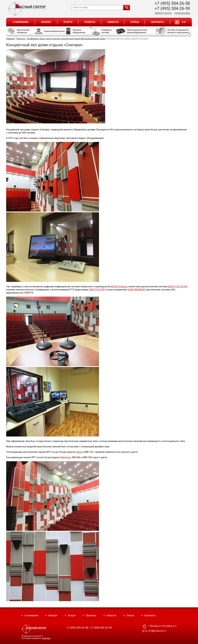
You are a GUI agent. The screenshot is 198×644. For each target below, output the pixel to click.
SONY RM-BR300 (136, 290)
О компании (20, 22)
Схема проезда (182, 13)
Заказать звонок (163, 13)
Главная (10, 39)
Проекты (90, 22)
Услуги (68, 22)
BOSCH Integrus (119, 287)
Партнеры (46, 638)
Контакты (157, 22)
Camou (79, 452)
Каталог (46, 22)
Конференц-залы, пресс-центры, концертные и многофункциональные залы (66, 39)
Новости (113, 22)
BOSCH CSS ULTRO (177, 287)
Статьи (135, 22)
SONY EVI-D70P (97, 290)
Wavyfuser (66, 457)
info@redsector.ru (157, 631)
